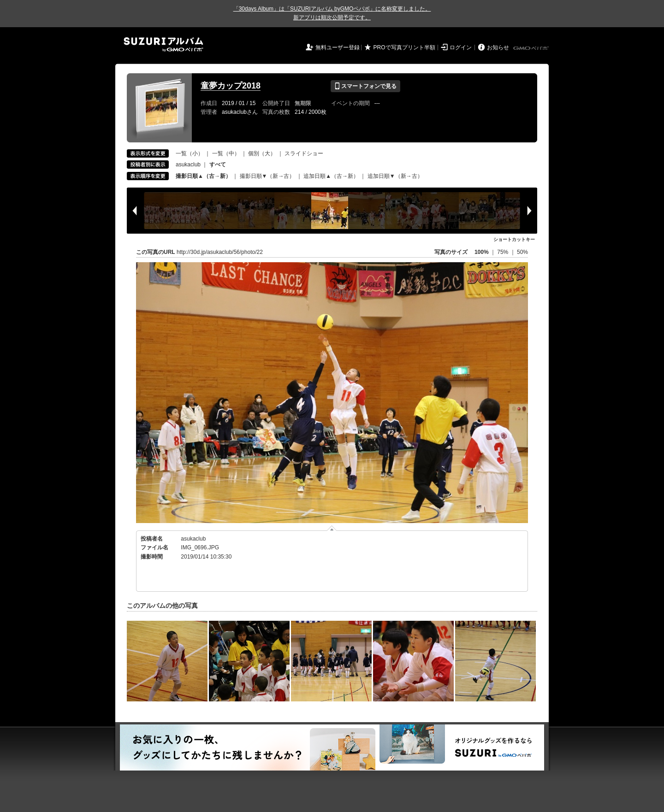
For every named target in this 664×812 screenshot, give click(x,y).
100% (482, 252)
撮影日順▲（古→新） (203, 176)
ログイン (461, 47)
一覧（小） (190, 153)
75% (503, 252)
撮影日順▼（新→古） (267, 176)
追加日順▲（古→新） (331, 176)
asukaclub (188, 165)
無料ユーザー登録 (338, 47)
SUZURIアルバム (163, 44)
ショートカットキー (514, 239)
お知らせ (498, 47)
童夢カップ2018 (231, 86)
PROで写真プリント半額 (404, 47)
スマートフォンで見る (365, 86)
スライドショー (304, 153)
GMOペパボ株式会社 (532, 48)
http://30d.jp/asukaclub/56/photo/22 (220, 252)
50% (522, 252)
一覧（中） (226, 153)
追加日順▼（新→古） (395, 176)
